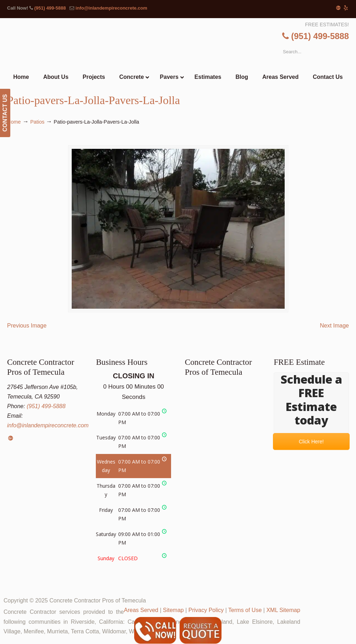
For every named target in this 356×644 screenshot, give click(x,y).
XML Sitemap (283, 610)
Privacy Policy (206, 610)
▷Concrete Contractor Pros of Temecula (193, 45)
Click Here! (311, 442)
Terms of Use (245, 610)
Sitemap (173, 610)
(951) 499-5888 (50, 8)
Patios (37, 122)
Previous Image (27, 326)
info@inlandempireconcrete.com (111, 8)
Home (14, 122)
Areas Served (141, 610)
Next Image (334, 326)
